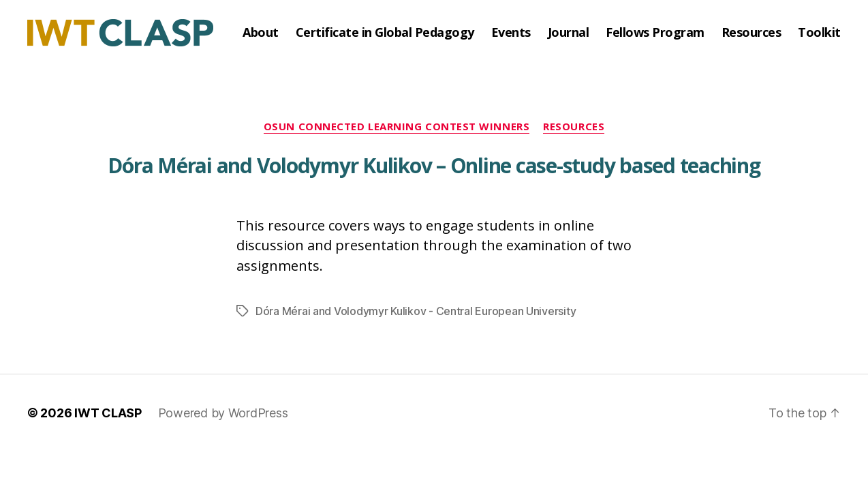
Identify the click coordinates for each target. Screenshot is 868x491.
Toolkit (819, 33)
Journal (569, 33)
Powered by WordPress (223, 413)
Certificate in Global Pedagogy (385, 33)
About (261, 33)
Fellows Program (655, 33)
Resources (751, 33)
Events (511, 33)
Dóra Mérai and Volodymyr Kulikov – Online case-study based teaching (434, 165)
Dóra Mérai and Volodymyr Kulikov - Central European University (416, 311)
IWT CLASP (108, 413)
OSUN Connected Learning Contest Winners (397, 127)
